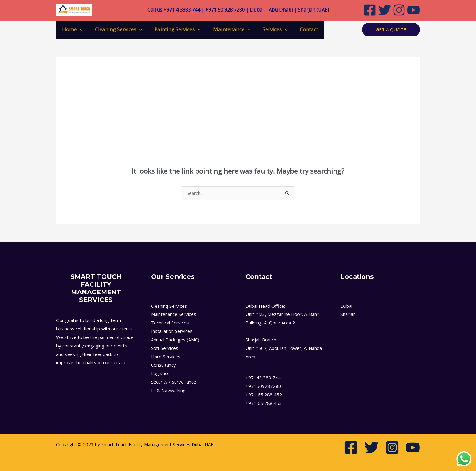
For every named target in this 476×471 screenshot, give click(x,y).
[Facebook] (370, 10)
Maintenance (225, 29)
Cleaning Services (116, 29)
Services (267, 29)
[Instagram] (399, 10)
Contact (299, 29)
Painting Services (173, 29)
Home (72, 29)
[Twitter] (384, 10)
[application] (79, 29)
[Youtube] (414, 10)
